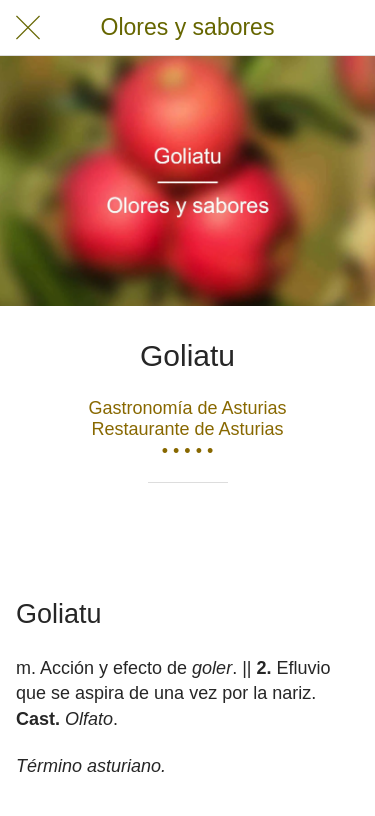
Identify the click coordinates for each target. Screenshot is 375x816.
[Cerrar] (28, 28)
